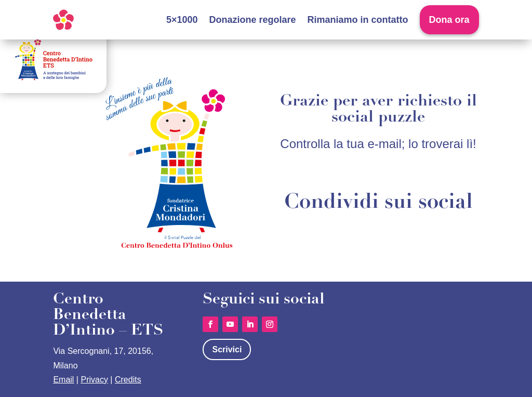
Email (63, 380)
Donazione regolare (253, 20)
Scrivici (227, 349)
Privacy (94, 380)
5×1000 (182, 20)
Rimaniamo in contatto (358, 20)
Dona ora (449, 20)
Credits (128, 380)
